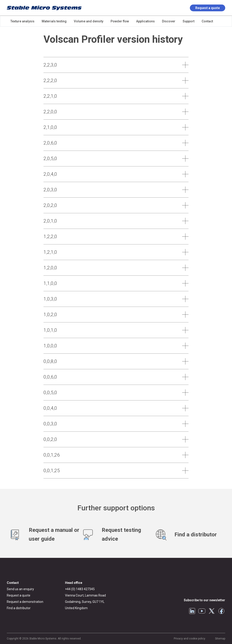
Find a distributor (19, 608)
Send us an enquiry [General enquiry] (20, 589)
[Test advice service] (116, 535)
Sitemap (220, 639)
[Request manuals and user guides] (43, 535)
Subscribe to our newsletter (204, 600)
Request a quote (208, 8)
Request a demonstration (25, 602)
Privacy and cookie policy (190, 639)
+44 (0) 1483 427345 (80, 589)
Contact (13, 583)
